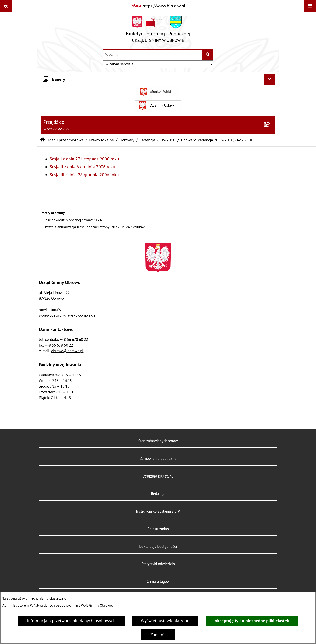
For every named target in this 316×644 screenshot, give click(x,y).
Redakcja (158, 494)
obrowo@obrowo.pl (67, 351)
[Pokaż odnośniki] (6, 6)
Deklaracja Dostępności (158, 546)
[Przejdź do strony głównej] (158, 31)
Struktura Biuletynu (158, 476)
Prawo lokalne (102, 140)
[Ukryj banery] (269, 79)
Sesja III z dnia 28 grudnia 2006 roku (84, 175)
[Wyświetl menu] (310, 6)
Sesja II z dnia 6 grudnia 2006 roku (82, 167)
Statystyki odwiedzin (158, 564)
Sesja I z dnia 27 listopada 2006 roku (84, 159)
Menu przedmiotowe (66, 140)
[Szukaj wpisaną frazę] (208, 55)
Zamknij (158, 635)
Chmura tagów (158, 581)
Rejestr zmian (158, 529)
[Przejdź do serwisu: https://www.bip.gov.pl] (158, 6)
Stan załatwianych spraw (158, 441)
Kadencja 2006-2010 (157, 140)
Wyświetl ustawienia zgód (165, 621)
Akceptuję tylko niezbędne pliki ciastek (252, 621)
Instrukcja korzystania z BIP (158, 511)
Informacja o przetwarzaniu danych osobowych (71, 621)
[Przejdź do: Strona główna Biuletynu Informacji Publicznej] (42, 140)
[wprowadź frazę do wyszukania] (152, 55)
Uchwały (127, 140)
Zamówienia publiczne (158, 458)
